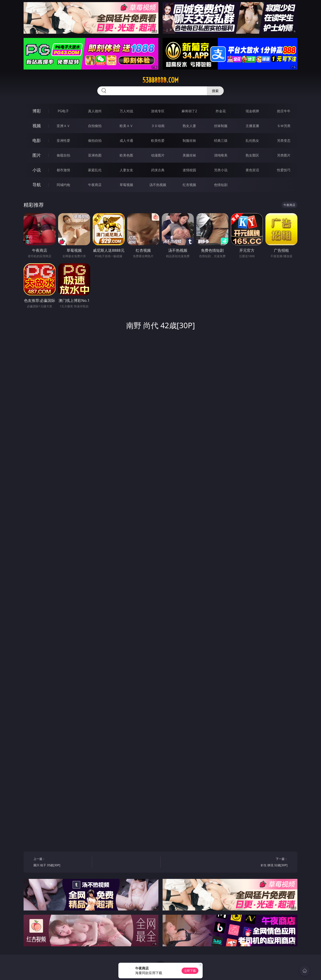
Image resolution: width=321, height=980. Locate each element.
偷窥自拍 (63, 155)
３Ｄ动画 (158, 126)
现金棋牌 (252, 111)
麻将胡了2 (189, 111)
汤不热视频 (158, 185)
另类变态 (284, 141)
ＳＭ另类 (284, 126)
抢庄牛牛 (284, 111)
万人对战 (126, 111)
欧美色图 (126, 155)
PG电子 (63, 111)
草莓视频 (126, 185)
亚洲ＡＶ (63, 126)
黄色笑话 (252, 170)
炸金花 (221, 111)
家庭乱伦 (95, 170)
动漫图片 (158, 155)
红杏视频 (189, 185)
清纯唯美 (221, 155)
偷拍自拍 (95, 141)
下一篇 (260, 863)
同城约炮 (63, 185)
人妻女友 (126, 170)
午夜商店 (95, 185)
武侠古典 (158, 170)
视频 (37, 126)
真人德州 (95, 111)
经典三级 (221, 141)
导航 (37, 185)
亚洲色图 (95, 155)
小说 (37, 170)
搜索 (215, 91)
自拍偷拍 (95, 126)
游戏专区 (158, 111)
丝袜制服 (221, 126)
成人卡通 (126, 141)
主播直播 (252, 126)
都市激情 (63, 170)
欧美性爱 (158, 141)
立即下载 (190, 971)
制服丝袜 (189, 141)
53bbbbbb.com (160, 80)
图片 (37, 155)
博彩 (37, 111)
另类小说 (221, 170)
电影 (37, 140)
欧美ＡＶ (126, 126)
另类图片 (284, 155)
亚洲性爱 (63, 141)
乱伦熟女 (252, 141)
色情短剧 (221, 185)
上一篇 (61, 863)
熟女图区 (252, 155)
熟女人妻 (189, 126)
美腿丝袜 (189, 155)
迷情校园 (189, 170)
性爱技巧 (284, 170)
